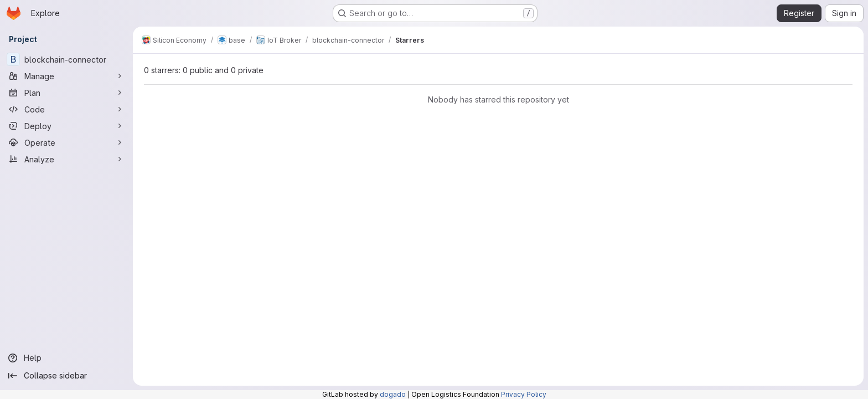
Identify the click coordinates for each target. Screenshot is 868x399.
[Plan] (66, 93)
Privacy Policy (524, 394)
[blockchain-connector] (66, 59)
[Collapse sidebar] (66, 376)
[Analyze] (66, 159)
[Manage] (66, 76)
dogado (393, 394)
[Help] (66, 358)
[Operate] (66, 142)
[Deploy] (66, 126)
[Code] (66, 109)
